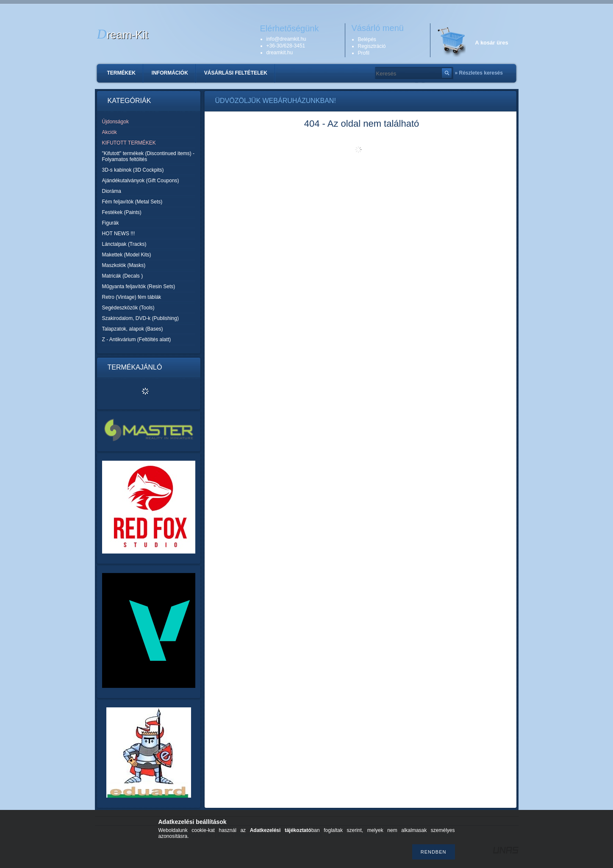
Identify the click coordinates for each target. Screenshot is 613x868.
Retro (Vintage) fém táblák (132, 297)
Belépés (367, 39)
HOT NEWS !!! (119, 234)
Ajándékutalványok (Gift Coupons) (141, 181)
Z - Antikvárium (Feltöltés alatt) (137, 339)
